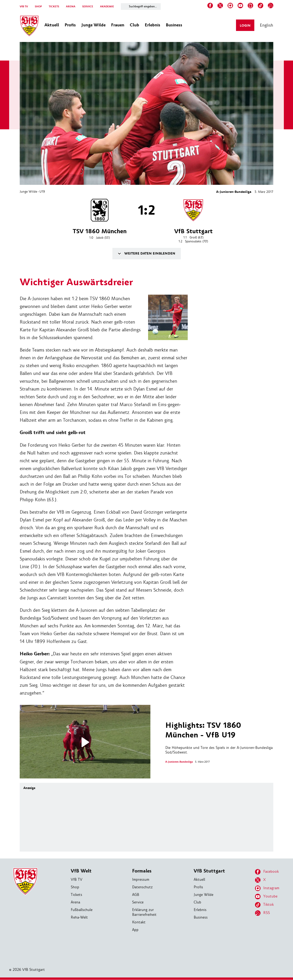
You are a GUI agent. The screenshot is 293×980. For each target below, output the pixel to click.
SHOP (38, 7)
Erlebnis (200, 910)
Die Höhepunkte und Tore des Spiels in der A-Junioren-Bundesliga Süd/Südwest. (219, 738)
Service (138, 902)
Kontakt (139, 922)
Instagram (267, 889)
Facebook (267, 872)
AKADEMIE (107, 7)
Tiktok (264, 905)
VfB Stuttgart (209, 871)
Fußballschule (82, 910)
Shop (75, 887)
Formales (142, 871)
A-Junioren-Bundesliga (234, 192)
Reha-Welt (79, 918)
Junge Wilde (28, 191)
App (135, 930)
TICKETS (54, 7)
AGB (136, 895)
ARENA (71, 7)
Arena (75, 902)
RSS (262, 913)
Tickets (76, 895)
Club (197, 902)
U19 (42, 191)
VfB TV (24, 7)
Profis (198, 887)
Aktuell (199, 880)
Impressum (141, 880)
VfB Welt (81, 871)
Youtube (266, 897)
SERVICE (88, 7)
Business (201, 918)
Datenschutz (142, 887)
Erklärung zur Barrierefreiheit (144, 912)
